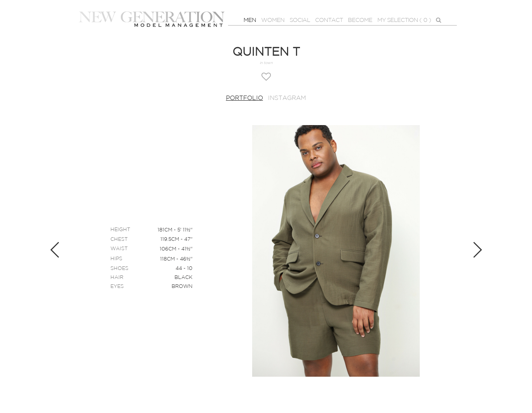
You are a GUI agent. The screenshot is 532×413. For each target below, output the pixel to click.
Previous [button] (55, 250)
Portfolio (244, 98)
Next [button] (477, 250)
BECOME (360, 20)
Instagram (287, 98)
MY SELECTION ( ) (404, 20)
